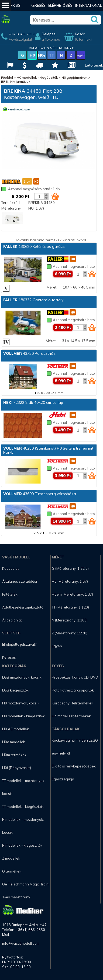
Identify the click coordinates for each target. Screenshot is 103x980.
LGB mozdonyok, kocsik (22, 677)
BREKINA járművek (16, 81)
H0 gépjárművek (74, 77)
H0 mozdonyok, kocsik (21, 703)
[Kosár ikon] (55, 196)
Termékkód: (11, 203)
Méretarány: (11, 208)
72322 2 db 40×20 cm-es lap (33, 402)
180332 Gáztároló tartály (33, 300)
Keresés (38, 5)
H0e (42, 55)
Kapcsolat (10, 568)
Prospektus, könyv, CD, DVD (75, 677)
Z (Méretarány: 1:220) (70, 633)
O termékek (12, 871)
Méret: (52, 287)
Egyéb (57, 646)
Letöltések (94, 65)
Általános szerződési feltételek (20, 588)
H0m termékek (14, 755)
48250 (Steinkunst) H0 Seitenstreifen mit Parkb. (48, 450)
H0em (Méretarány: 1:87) (72, 594)
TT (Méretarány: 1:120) (70, 607)
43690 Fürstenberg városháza (40, 494)
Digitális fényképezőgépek (74, 766)
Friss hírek (16, 11)
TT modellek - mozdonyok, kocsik (24, 787)
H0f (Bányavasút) (17, 768)
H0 (32, 55)
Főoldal (7, 77)
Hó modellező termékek (71, 716)
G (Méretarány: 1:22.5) (70, 568)
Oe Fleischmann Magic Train (25, 884)
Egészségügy (63, 779)
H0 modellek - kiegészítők (37, 77)
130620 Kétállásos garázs (34, 246)
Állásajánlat (12, 620)
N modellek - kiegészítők (22, 845)
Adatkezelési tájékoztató (23, 607)
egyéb (81, 55)
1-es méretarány (16, 897)
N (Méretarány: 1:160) (70, 620)
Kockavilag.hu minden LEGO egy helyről (75, 747)
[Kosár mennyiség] (39, 196)
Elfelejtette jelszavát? (19, 644)
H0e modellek (14, 742)
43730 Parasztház (29, 353)
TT (51, 55)
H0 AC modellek (16, 729)
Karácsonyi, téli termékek (73, 703)
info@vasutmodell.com (21, 943)
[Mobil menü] (5, 5)
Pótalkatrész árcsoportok (73, 690)
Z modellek (11, 858)
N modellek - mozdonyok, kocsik (23, 826)
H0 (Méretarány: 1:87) (70, 581)
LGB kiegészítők (15, 690)
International (89, 5)
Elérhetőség (60, 5)
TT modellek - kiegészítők (23, 807)
